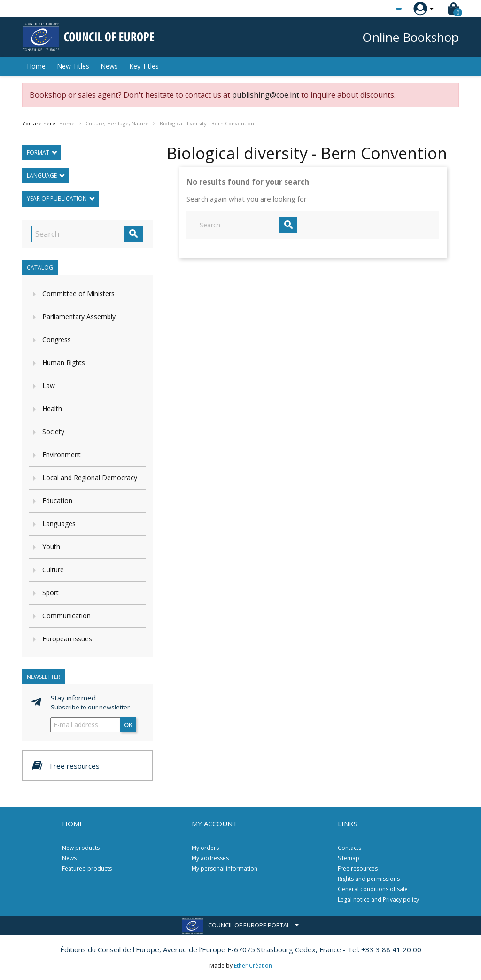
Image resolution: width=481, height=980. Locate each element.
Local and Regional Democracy (90, 478)
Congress (57, 339)
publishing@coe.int (266, 95)
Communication (66, 616)
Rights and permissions (369, 879)
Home (36, 66)
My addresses (210, 858)
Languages (59, 524)
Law (49, 385)
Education (57, 501)
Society (53, 432)
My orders (205, 848)
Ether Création (253, 966)
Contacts (349, 848)
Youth (51, 547)
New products (81, 848)
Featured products (87, 868)
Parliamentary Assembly (79, 316)
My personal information (225, 868)
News (109, 66)
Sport (50, 593)
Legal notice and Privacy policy (378, 899)
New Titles (73, 66)
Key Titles (144, 66)
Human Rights (64, 362)
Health (52, 408)
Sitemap (349, 858)
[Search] (75, 234)
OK (128, 725)
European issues (67, 639)
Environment (62, 455)
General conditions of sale (373, 889)
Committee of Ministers (78, 293)
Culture (53, 570)
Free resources (358, 868)
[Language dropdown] (381, 9)
